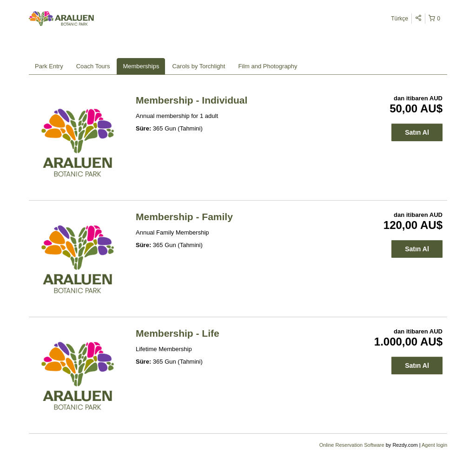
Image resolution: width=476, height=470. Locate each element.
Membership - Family (184, 217)
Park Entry (49, 66)
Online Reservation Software (352, 445)
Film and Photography (268, 66)
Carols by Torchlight (198, 66)
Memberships (141, 66)
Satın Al (417, 132)
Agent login (434, 445)
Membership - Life (178, 333)
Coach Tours (93, 66)
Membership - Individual (192, 100)
